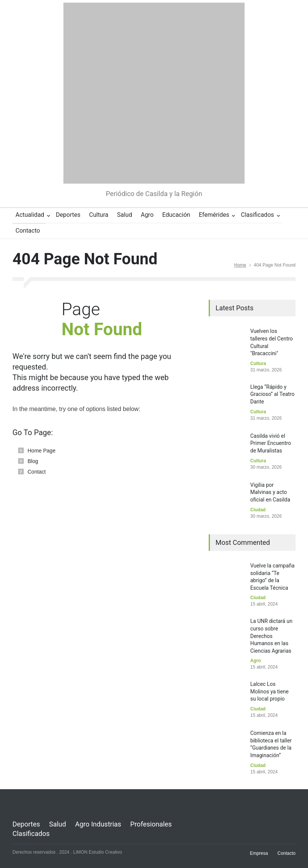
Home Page (42, 451)
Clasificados (257, 215)
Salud (125, 215)
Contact (37, 472)
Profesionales (151, 824)
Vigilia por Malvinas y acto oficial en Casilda (270, 492)
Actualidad (30, 215)
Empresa (259, 853)
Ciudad (258, 510)
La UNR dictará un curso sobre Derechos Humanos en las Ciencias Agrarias (271, 636)
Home (240, 265)
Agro (147, 215)
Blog (33, 461)
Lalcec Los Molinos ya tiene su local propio (269, 691)
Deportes (68, 215)
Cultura (99, 215)
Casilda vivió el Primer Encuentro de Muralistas (271, 443)
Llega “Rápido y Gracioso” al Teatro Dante (272, 394)
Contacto (28, 231)
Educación (176, 215)
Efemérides (214, 215)
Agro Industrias (98, 824)
